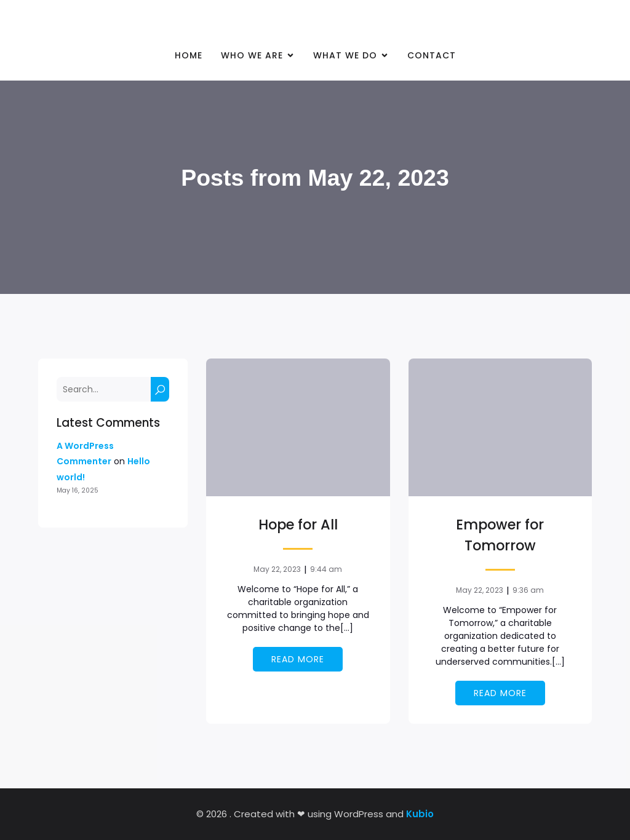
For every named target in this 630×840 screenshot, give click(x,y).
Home (189, 55)
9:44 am (326, 569)
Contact (432, 55)
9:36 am (528, 590)
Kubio (420, 814)
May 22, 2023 (277, 569)
